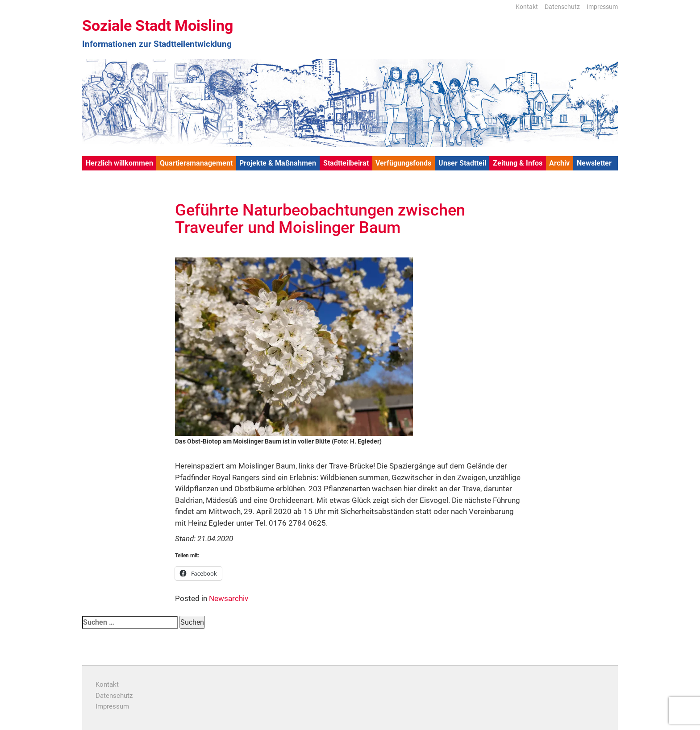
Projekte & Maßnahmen (278, 163)
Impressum (602, 7)
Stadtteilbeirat (346, 163)
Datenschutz (562, 7)
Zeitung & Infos (518, 163)
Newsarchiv (229, 598)
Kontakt (527, 7)
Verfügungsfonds (403, 163)
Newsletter (594, 163)
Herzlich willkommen (119, 163)
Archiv (559, 163)
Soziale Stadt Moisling (158, 25)
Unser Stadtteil (462, 163)
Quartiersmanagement (196, 163)
